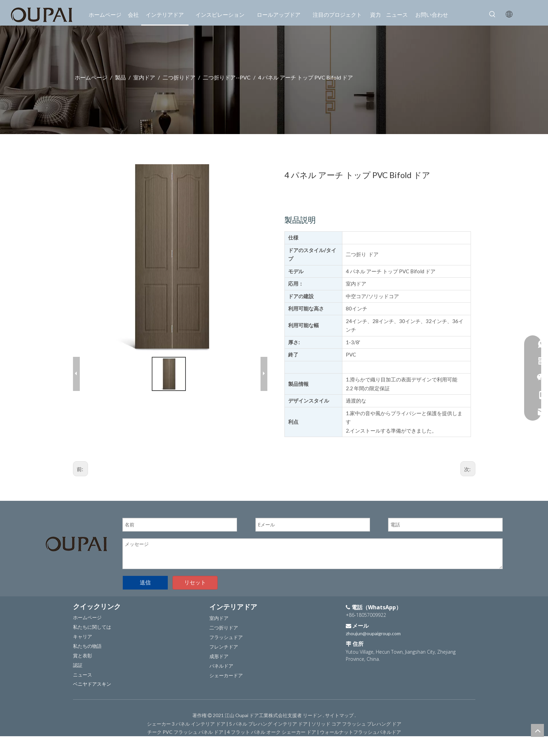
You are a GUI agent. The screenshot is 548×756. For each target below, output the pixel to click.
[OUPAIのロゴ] (76, 535)
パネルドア (221, 657)
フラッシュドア (226, 628)
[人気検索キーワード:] (492, 14)
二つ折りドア (224, 619)
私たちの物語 (87, 637)
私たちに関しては (92, 618)
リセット (195, 574)
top (537, 730)
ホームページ (87, 608)
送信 (145, 574)
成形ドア (219, 647)
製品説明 (298, 220)
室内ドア (219, 609)
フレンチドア (224, 638)
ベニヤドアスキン (92, 675)
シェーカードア (226, 666)
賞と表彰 (83, 647)
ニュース (83, 666)
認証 (78, 656)
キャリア (83, 628)
